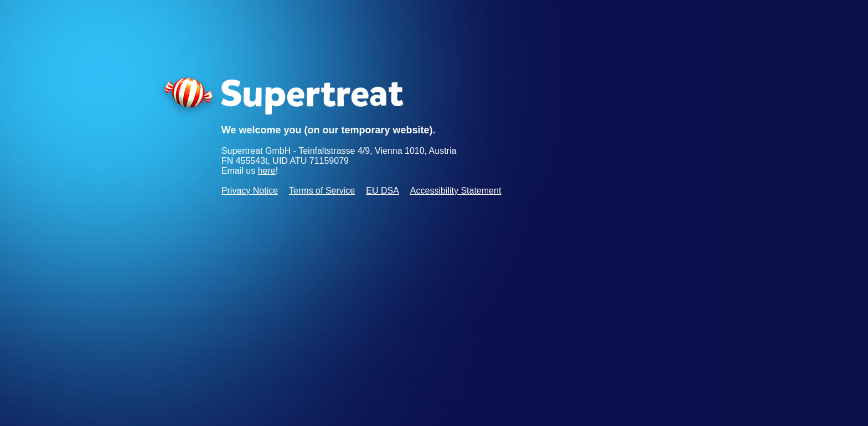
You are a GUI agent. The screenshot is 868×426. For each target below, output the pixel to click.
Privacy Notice (250, 191)
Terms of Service (322, 191)
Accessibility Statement (456, 191)
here (267, 171)
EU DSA (383, 191)
